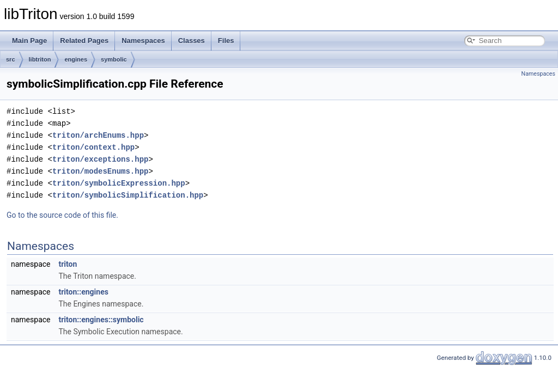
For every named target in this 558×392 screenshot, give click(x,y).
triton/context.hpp (93, 147)
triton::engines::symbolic (101, 320)
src (11, 59)
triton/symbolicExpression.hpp (119, 183)
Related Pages (84, 41)
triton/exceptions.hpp (100, 159)
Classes (192, 41)
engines (76, 59)
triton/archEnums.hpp (98, 135)
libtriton (40, 59)
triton (68, 264)
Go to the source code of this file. (62, 215)
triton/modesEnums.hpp (100, 171)
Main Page (29, 41)
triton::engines (83, 292)
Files (226, 41)
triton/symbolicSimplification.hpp (128, 195)
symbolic (114, 59)
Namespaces (143, 41)
